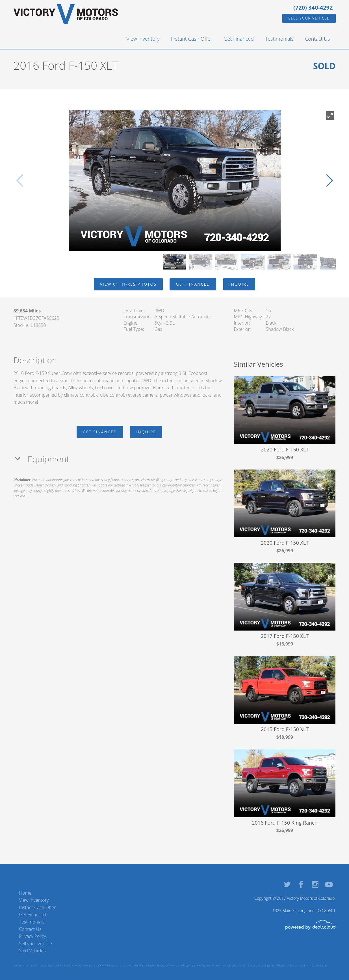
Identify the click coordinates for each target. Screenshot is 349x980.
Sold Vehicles (32, 951)
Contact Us (317, 39)
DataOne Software (104, 965)
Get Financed (239, 39)
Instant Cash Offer (192, 39)
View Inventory (143, 39)
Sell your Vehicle (309, 18)
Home (25, 893)
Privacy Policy (33, 936)
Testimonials (279, 39)
